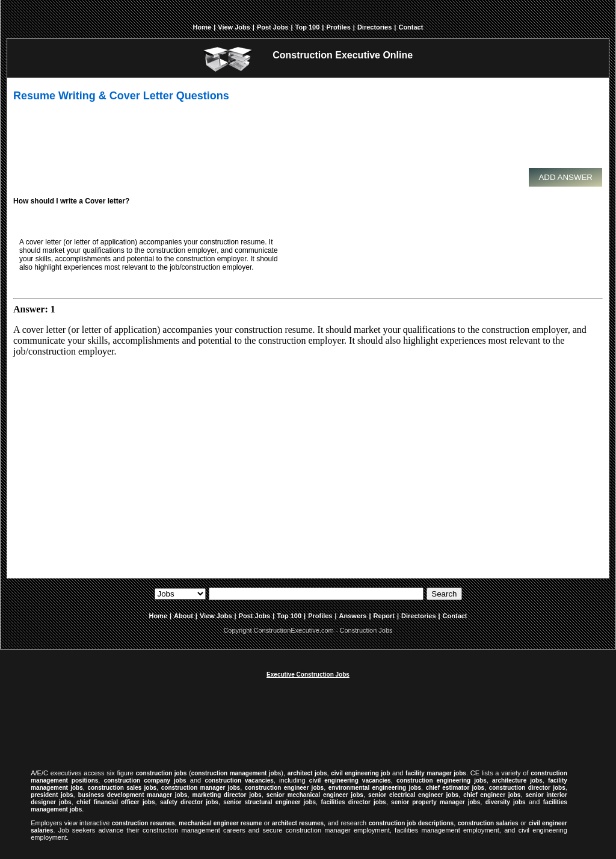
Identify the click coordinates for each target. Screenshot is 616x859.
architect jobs (307, 773)
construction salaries (488, 823)
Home (202, 27)
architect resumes (298, 823)
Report (384, 616)
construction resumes (143, 823)
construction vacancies (239, 780)
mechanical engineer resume (220, 823)
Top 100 (308, 27)
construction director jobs (527, 788)
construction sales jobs (122, 788)
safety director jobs (189, 802)
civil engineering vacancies (350, 780)
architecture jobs (517, 780)
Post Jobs (273, 27)
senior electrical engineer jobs (413, 795)
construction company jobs (145, 780)
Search (444, 594)
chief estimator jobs (455, 788)
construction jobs (162, 773)
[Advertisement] (305, 140)
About (183, 616)
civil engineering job (360, 773)
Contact (411, 27)
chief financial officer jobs (115, 802)
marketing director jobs (227, 795)
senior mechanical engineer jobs (315, 795)
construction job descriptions (411, 823)
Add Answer (565, 177)
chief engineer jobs (492, 795)
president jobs (52, 795)
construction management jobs (236, 773)
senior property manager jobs (436, 802)
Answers (353, 616)
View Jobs (234, 27)
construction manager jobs (201, 788)
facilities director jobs (354, 802)
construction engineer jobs (284, 788)
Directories (374, 27)
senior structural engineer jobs (269, 802)
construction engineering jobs (442, 780)
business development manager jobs (133, 795)
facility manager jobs (436, 773)
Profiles (338, 27)
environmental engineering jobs (375, 788)
